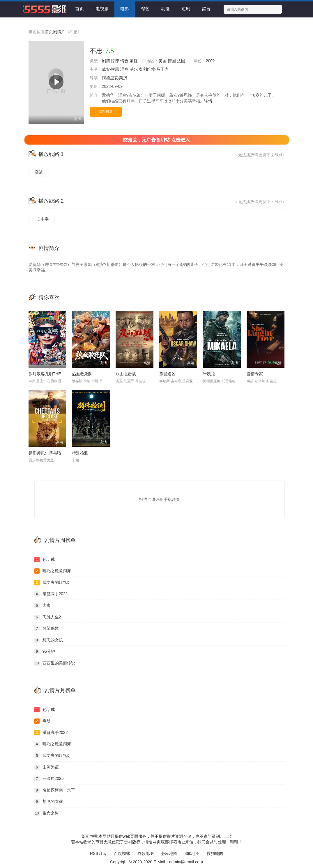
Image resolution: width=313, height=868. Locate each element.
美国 (162, 61)
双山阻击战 (126, 374)
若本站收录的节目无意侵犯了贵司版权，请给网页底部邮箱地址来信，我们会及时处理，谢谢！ (157, 842)
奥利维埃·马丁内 (154, 69)
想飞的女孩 (49, 640)
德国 (172, 61)
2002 (210, 61)
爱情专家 (255, 374)
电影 (125, 9)
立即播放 (106, 111)
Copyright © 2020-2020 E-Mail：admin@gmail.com (156, 862)
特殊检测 (80, 453)
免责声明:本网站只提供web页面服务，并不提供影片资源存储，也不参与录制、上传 (157, 836)
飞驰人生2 (48, 617)
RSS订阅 (98, 853)
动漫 (165, 9)
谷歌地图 (146, 853)
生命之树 (47, 813)
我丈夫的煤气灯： (55, 583)
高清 (39, 172)
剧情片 (59, 32)
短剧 (186, 9)
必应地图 (169, 853)
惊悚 (115, 61)
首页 (79, 9)
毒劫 (43, 721)
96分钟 (45, 652)
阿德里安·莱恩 (115, 78)
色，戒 (45, 560)
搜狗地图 (215, 853)
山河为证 (47, 767)
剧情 (106, 61)
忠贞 (43, 606)
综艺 (145, 9)
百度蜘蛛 (122, 853)
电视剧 (102, 9)
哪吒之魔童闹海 (53, 571)
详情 (208, 101)
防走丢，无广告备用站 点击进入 (156, 140)
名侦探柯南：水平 (55, 790)
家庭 (134, 61)
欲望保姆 (47, 629)
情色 (124, 61)
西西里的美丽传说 (55, 663)
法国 (181, 61)
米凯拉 (209, 374)
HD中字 (42, 219)
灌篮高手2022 (51, 594)
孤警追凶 (167, 374)
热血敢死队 (82, 374)
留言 (206, 9)
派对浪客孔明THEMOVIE (51, 374)
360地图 (192, 853)
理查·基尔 (129, 69)
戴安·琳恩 (111, 69)
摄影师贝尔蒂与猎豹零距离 (53, 453)
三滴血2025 (49, 779)
